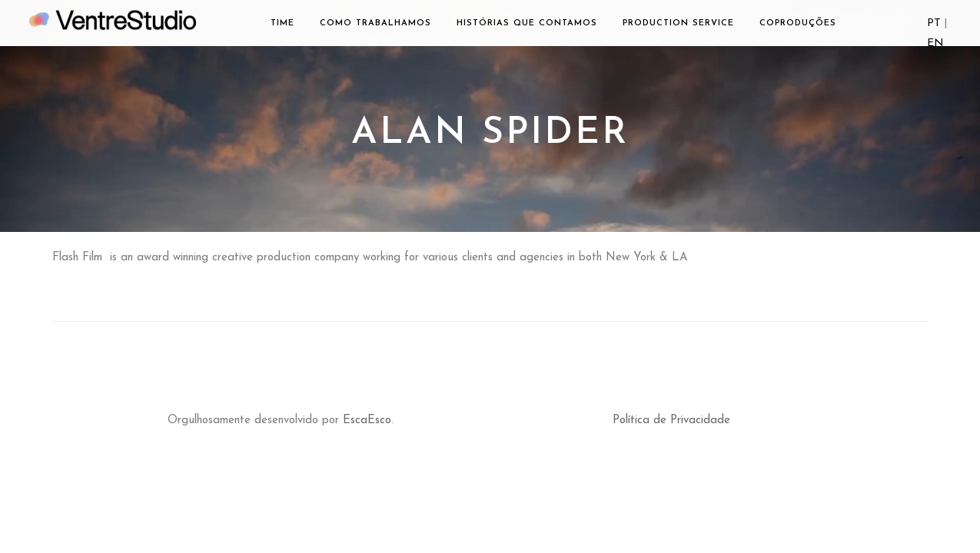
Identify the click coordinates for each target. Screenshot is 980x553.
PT (934, 23)
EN (935, 43)
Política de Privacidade (671, 421)
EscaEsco (367, 421)
